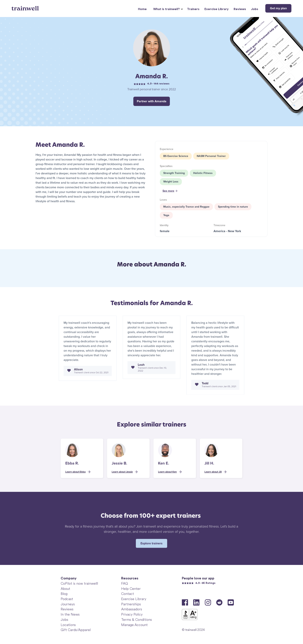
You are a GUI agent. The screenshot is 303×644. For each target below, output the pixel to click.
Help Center (131, 589)
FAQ (125, 583)
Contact (128, 594)
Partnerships (131, 604)
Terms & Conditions (137, 620)
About (65, 589)
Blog (64, 594)
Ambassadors (132, 609)
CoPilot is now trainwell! (79, 583)
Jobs (255, 9)
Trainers (193, 9)
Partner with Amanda (152, 101)
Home (142, 9)
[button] (168, 9)
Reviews (240, 9)
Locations (68, 625)
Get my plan (278, 8)
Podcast (67, 599)
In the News (70, 614)
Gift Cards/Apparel (76, 630)
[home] (26, 7)
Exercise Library (217, 9)
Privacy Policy (132, 614)
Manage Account (134, 625)
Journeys (68, 604)
